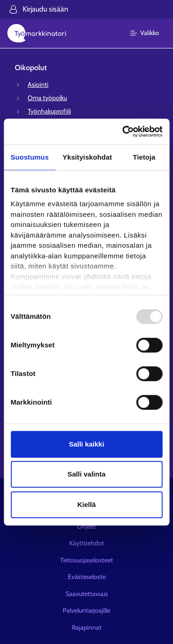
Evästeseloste (87, 577)
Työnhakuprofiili (49, 111)
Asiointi (38, 84)
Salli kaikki (86, 444)
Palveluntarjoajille (86, 610)
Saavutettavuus (87, 594)
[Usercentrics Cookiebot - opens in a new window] (123, 131)
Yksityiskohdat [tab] (87, 157)
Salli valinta (86, 474)
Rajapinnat (87, 627)
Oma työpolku (47, 98)
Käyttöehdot (87, 543)
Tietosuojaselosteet (86, 560)
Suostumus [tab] (30, 157)
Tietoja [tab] (144, 157)
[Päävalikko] (150, 33)
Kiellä (86, 504)
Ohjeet (86, 526)
